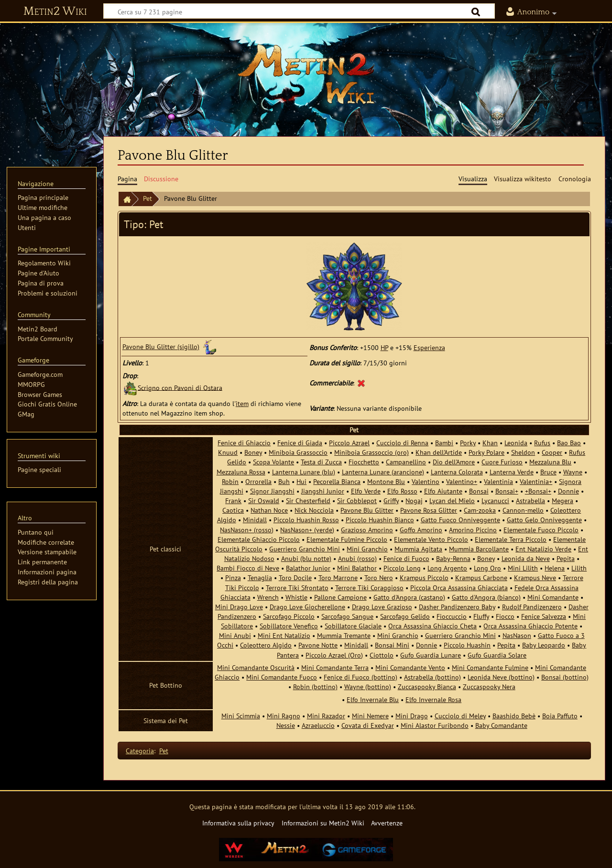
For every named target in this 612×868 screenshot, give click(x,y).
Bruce (548, 472)
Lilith (579, 568)
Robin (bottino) (315, 687)
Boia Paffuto (560, 716)
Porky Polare (486, 452)
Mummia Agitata (418, 549)
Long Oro (487, 568)
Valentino (426, 481)
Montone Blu (386, 481)
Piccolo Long (402, 568)
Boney (253, 452)
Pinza (233, 577)
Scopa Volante (273, 462)
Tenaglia (260, 577)
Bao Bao (569, 443)
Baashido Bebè (514, 716)
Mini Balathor (357, 568)
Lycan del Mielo (452, 500)
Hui (301, 481)
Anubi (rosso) (357, 558)
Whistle (296, 597)
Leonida (516, 443)
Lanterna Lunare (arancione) (383, 472)
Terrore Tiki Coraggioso (369, 588)
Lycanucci (495, 500)
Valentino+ (462, 481)
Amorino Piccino (473, 530)
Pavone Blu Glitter (367, 510)
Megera (563, 500)
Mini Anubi (235, 635)
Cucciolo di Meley (460, 716)
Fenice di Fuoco (406, 558)
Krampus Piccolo (424, 577)
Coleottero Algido (266, 645)
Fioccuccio (452, 616)
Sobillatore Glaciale (353, 626)
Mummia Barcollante (479, 549)
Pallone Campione (340, 597)
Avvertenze (387, 823)
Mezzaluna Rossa (241, 472)
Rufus (542, 443)
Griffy (391, 500)
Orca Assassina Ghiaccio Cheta (432, 626)
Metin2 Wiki (55, 11)
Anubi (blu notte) (306, 558)
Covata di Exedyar (368, 725)
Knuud (228, 452)
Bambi (444, 443)
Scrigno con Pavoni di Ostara (180, 387)
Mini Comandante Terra (335, 667)
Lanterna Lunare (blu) (304, 472)
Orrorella (258, 481)
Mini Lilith (523, 568)
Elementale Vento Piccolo (431, 539)
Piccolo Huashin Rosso (306, 520)
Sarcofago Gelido (405, 616)
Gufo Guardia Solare (497, 655)
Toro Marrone (338, 577)
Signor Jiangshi (272, 491)
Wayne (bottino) (368, 687)
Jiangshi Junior (323, 491)
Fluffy (481, 616)
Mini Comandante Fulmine (490, 667)
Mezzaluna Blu (550, 462)
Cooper (552, 452)
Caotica (233, 510)
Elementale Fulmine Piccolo (347, 539)
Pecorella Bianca (337, 481)
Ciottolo (382, 655)
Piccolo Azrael (349, 443)
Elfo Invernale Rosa (433, 699)
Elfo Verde (366, 491)
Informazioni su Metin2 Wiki (323, 823)
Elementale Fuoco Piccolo (541, 530)
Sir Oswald (264, 500)
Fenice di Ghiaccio (244, 443)
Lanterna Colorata (457, 472)
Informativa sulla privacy (238, 823)
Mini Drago (412, 716)
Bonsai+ (507, 491)
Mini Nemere (370, 716)
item (242, 403)
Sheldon (523, 452)
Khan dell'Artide (439, 452)
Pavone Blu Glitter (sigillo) (161, 346)
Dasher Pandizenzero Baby (457, 607)
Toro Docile (295, 577)
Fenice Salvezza (544, 616)
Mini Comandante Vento (410, 667)
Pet (148, 198)
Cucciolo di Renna (402, 443)
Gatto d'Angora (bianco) (486, 597)
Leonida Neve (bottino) (501, 677)
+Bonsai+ (538, 491)
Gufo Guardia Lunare (431, 655)
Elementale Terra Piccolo (511, 539)
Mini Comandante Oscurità (256, 667)
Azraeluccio (318, 725)
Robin (230, 481)
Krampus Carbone (481, 577)
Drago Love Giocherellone (307, 607)
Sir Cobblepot (357, 500)
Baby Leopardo (544, 645)
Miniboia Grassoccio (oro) (372, 452)
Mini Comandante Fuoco (282, 677)
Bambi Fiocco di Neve (248, 568)
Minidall (255, 520)
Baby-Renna (453, 558)
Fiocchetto (364, 462)
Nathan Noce (269, 510)
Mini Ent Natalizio (284, 635)
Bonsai (479, 491)
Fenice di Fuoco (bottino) (361, 677)
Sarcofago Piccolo (289, 616)
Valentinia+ (536, 481)
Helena (555, 568)
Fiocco (505, 616)
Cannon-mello (523, 510)
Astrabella (530, 500)
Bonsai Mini (392, 645)
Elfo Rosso (402, 491)
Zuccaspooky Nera (489, 687)
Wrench (268, 597)
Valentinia (498, 481)
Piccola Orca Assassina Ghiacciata (459, 588)
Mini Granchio (367, 549)
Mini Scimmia (241, 716)
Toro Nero (379, 577)
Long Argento (447, 568)
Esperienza (429, 347)
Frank (233, 500)
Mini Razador (326, 716)
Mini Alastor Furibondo (435, 725)
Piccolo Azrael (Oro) (334, 655)
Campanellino (406, 462)
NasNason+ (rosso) (247, 530)
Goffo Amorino (421, 530)
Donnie (568, 491)
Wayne (573, 472)
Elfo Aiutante (443, 491)
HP (384, 347)
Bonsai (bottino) (565, 677)
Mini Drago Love (239, 607)
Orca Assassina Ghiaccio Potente (530, 626)
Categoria (140, 751)
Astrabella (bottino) (432, 677)
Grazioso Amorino (367, 530)
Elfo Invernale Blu (373, 699)
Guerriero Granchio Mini (305, 549)
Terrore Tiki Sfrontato (297, 588)
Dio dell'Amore (454, 462)
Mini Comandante (553, 597)
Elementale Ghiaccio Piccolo (259, 539)
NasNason (517, 635)
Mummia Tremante (344, 635)
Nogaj (414, 500)
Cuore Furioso (502, 462)
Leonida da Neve (526, 558)
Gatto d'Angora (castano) (409, 597)
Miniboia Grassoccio (298, 452)
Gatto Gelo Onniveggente (544, 520)
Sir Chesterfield (308, 500)
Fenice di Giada (300, 443)
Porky (468, 443)
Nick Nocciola (314, 510)
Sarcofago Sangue (347, 616)
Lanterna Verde (512, 472)
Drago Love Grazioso (382, 607)
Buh (284, 481)
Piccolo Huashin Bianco (380, 520)
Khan (490, 443)
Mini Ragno (284, 716)
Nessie (286, 725)
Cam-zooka (480, 510)
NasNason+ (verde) (307, 530)
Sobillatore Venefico (289, 626)
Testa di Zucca (321, 462)
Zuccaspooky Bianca (427, 687)
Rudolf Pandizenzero (532, 607)
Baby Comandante (501, 725)
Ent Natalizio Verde (543, 549)
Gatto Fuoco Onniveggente (460, 520)
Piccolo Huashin (467, 645)
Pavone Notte (318, 645)
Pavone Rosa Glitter (429, 510)
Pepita (566, 558)
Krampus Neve (535, 577)
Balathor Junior (308, 568)
